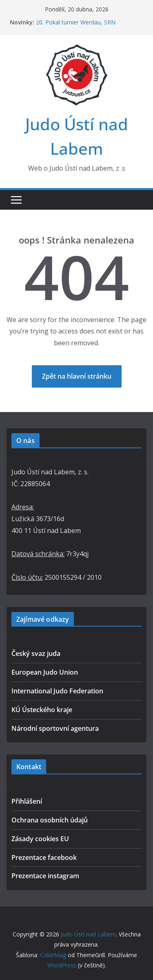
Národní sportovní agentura (55, 728)
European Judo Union (45, 672)
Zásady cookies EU (40, 839)
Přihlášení (27, 801)
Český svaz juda (36, 653)
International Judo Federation (57, 691)
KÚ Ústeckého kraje (42, 710)
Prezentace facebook (44, 857)
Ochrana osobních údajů (50, 820)
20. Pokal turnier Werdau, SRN (76, 22)
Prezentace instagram (45, 876)
